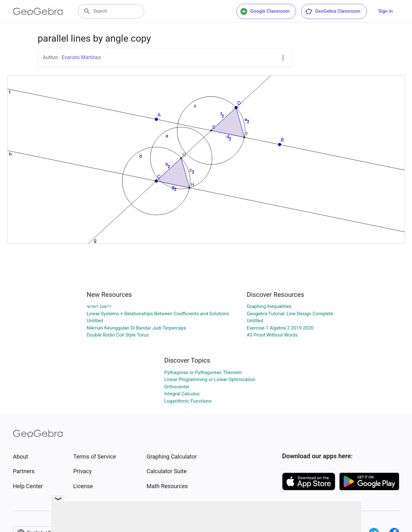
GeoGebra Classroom (333, 11)
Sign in (386, 11)
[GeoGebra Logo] (38, 11)
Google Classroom (265, 11)
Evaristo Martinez (81, 57)
